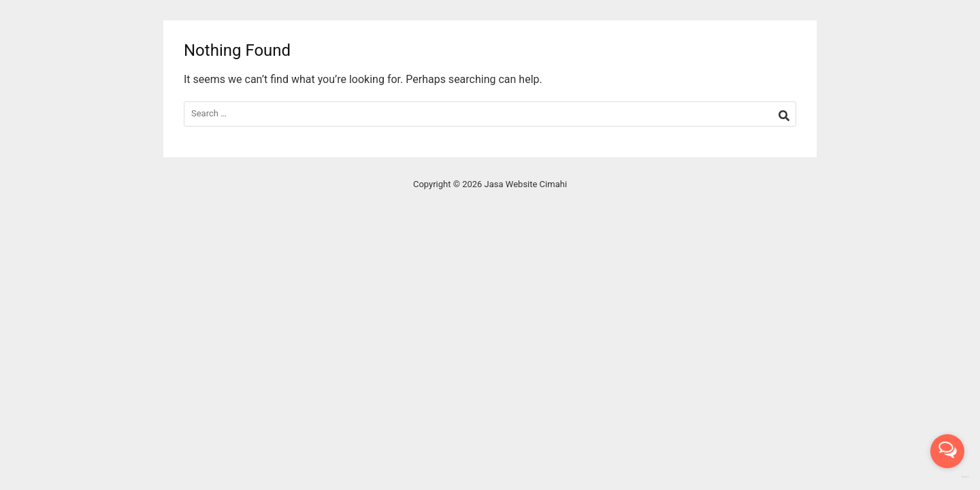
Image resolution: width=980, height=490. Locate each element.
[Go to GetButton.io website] (947, 477)
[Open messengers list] (947, 451)
